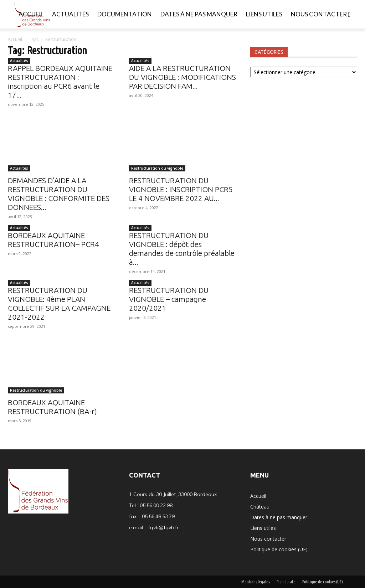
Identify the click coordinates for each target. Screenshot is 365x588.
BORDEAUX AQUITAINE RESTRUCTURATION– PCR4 (53, 240)
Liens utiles (264, 14)
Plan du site (286, 582)
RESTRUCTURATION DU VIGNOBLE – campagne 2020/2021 (169, 299)
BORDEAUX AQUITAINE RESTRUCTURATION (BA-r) (52, 407)
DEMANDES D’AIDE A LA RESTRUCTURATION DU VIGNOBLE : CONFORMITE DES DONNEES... (59, 194)
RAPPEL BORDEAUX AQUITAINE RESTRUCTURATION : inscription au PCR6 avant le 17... (60, 81)
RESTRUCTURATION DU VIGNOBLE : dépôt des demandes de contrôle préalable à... (182, 249)
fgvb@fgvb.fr (163, 527)
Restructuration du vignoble (157, 168)
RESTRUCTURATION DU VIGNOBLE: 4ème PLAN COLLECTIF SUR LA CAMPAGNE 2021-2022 (59, 303)
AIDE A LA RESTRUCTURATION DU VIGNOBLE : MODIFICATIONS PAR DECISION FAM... (182, 77)
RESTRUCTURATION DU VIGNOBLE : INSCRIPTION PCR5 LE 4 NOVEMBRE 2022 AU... (181, 189)
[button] (349, 15)
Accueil (31, 14)
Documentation (125, 14)
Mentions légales (256, 582)
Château (260, 507)
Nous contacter (319, 14)
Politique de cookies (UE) (279, 549)
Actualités (70, 14)
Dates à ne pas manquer (199, 14)
